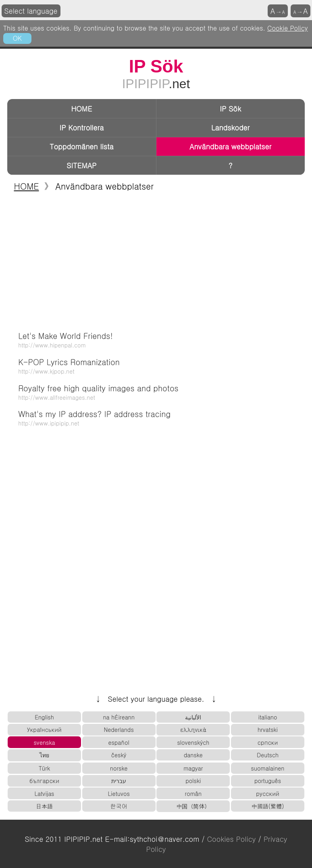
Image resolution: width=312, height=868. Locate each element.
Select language (31, 11)
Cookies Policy (231, 839)
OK (17, 38)
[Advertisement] (156, 259)
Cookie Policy (288, 28)
